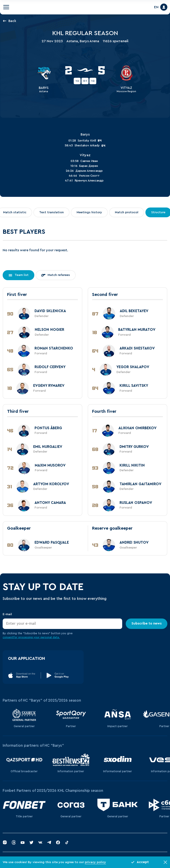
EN (156, 7)
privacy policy (95, 862)
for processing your (27, 637)
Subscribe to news (147, 624)
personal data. (50, 637)
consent (8, 637)
